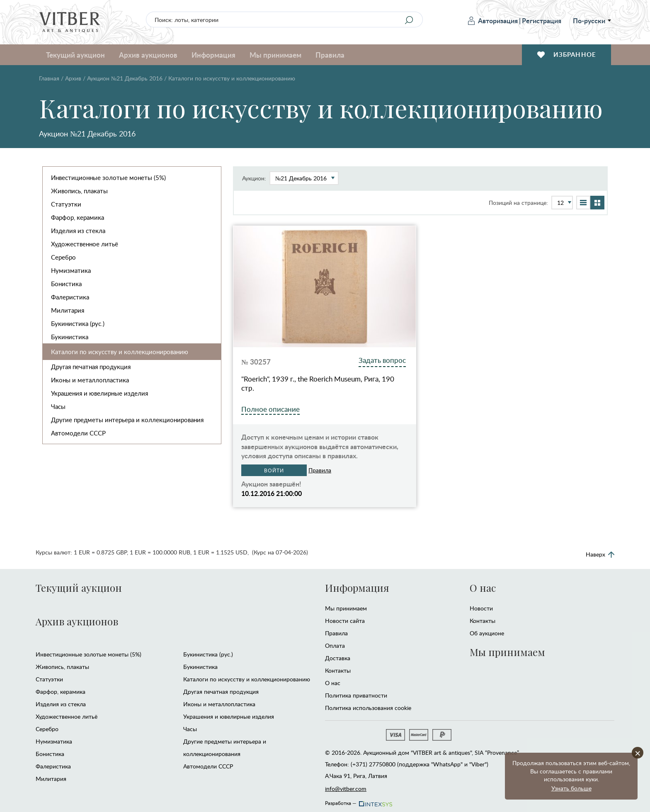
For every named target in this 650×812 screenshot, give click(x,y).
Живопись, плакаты (79, 191)
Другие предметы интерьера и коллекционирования (127, 420)
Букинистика (70, 337)
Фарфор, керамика (78, 217)
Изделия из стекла (78, 231)
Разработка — (358, 801)
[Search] (409, 20)
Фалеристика (70, 297)
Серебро (63, 257)
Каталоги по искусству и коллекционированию (120, 352)
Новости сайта (345, 621)
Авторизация (493, 21)
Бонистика (66, 284)
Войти (274, 470)
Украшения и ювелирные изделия (99, 393)
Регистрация (542, 21)
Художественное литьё (85, 244)
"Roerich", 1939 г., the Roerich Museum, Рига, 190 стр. (318, 384)
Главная (49, 78)
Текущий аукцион (75, 55)
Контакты (338, 670)
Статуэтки (66, 204)
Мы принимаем (275, 55)
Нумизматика (71, 270)
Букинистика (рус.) (78, 323)
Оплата (335, 645)
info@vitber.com (346, 789)
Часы (58, 406)
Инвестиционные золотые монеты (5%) (108, 177)
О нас (333, 683)
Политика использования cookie (368, 708)
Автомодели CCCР (78, 433)
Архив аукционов (148, 55)
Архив (73, 78)
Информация (213, 55)
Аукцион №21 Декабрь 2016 (125, 78)
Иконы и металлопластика (90, 380)
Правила (330, 55)
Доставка (338, 658)
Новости (481, 608)
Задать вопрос (382, 360)
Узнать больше (571, 788)
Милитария (68, 310)
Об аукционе (487, 633)
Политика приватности (356, 695)
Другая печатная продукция (91, 367)
